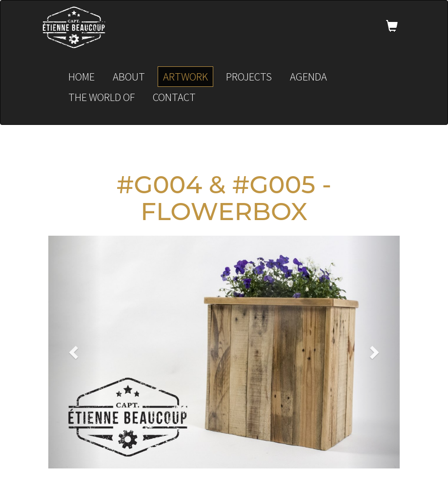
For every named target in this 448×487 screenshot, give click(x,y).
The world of (102, 97)
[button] (75, 352)
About (129, 76)
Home (81, 76)
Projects (249, 76)
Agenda (308, 76)
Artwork (185, 76)
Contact (174, 97)
